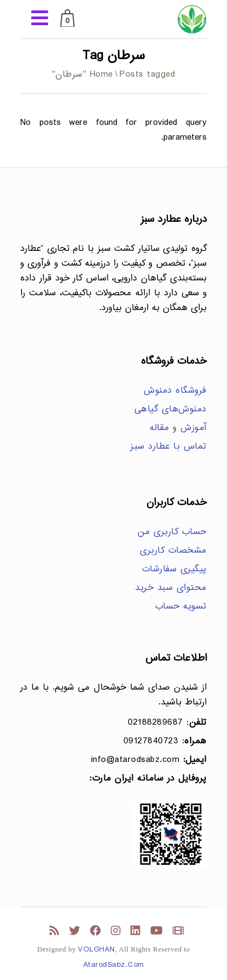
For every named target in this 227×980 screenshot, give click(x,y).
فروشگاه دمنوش (175, 391)
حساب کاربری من (172, 532)
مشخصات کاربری (173, 551)
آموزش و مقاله (178, 428)
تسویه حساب (181, 607)
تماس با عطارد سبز (169, 447)
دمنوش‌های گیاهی (171, 409)
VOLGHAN (97, 950)
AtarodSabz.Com (114, 965)
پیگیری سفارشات (174, 569)
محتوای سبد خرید (171, 588)
